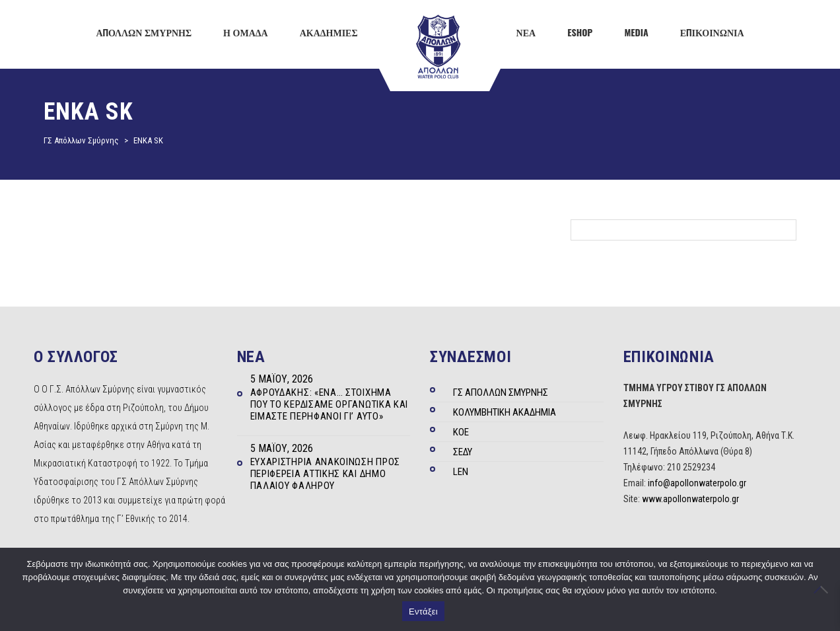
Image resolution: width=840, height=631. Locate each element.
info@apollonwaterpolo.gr (697, 483)
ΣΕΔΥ (463, 452)
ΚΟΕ (461, 432)
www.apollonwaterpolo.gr (690, 499)
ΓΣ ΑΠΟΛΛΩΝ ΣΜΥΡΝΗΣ (501, 392)
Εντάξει (423, 612)
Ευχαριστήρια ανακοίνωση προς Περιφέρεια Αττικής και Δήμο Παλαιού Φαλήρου (326, 474)
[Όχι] (823, 589)
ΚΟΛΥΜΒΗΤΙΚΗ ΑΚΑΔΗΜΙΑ (505, 412)
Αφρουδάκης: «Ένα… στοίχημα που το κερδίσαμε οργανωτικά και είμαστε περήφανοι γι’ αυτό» (330, 404)
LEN (461, 472)
